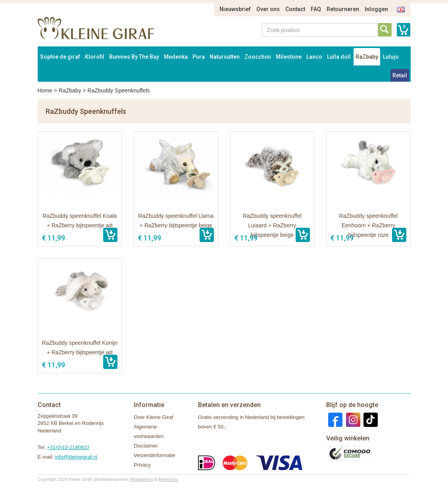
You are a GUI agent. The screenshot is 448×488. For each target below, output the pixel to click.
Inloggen (376, 9)
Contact (295, 9)
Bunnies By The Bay (134, 57)
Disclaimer (146, 446)
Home (45, 90)
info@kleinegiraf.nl (76, 457)
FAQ (316, 9)
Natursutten (225, 57)
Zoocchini (258, 57)
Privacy (142, 465)
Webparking (141, 479)
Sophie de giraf (60, 57)
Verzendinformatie (155, 455)
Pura (199, 57)
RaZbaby (367, 57)
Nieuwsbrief (235, 9)
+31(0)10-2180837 (68, 447)
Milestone (289, 57)
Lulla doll (339, 57)
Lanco (314, 57)
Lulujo (391, 57)
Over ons (268, 9)
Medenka (176, 57)
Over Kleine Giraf (154, 417)
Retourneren (343, 9)
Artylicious (168, 479)
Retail (400, 75)
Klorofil (95, 57)
